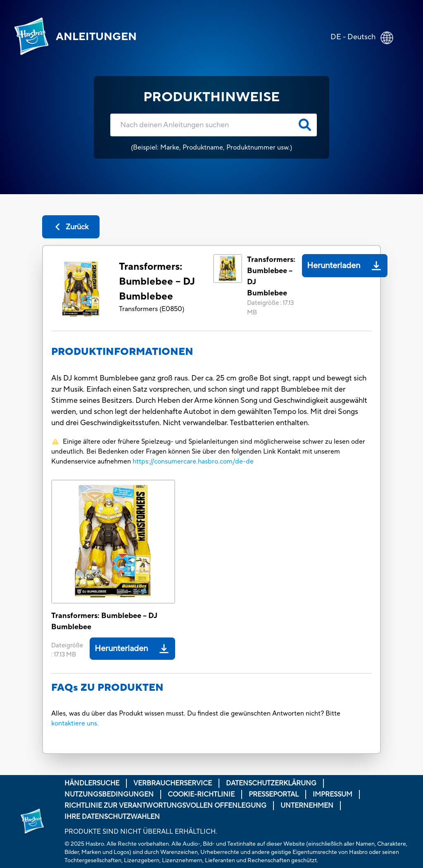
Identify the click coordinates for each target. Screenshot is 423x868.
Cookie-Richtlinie (201, 794)
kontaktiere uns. (75, 723)
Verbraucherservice (173, 783)
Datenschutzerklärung (271, 783)
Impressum (333, 794)
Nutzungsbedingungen (109, 794)
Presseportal (274, 794)
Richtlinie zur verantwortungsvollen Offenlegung (165, 806)
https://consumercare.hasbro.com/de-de (193, 461)
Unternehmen (307, 806)
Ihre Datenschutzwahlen (112, 817)
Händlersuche (92, 783)
